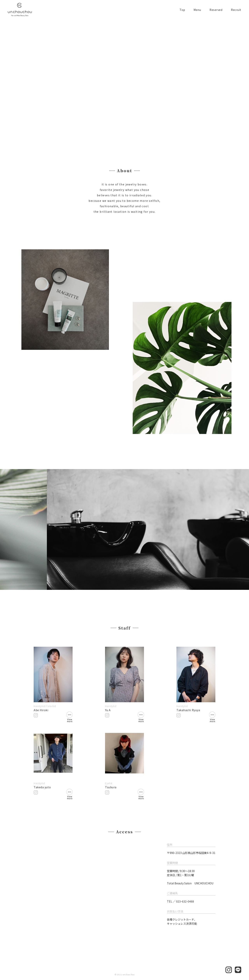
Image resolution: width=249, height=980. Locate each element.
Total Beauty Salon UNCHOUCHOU (190, 883)
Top (182, 10)
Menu (197, 10)
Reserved (216, 10)
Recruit (236, 10)
